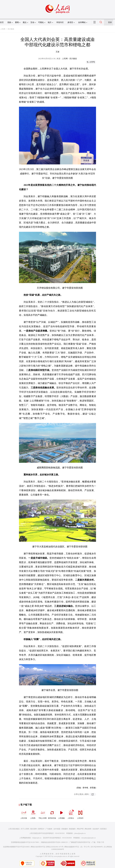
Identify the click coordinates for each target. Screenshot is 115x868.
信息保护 (96, 829)
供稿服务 (65, 829)
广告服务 (49, 829)
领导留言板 (52, 814)
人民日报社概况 (14, 829)
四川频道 (11, 29)
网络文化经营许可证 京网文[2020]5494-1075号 (47, 847)
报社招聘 (33, 829)
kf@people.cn (37, 838)
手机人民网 (43, 814)
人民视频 (61, 814)
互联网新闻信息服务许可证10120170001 (25, 842)
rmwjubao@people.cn (88, 838)
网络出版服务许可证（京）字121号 (77, 847)
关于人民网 (25, 829)
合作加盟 (57, 829)
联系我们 (104, 829)
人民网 (3, 29)
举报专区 (60, 22)
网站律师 (88, 829)
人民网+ (33, 814)
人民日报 (24, 814)
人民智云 (71, 814)
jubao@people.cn (80, 833)
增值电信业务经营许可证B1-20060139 (54, 842)
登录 (110, 22)
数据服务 (72, 829)
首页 (2, 22)
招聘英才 (41, 829)
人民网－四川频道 (69, 59)
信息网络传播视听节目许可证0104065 (16, 847)
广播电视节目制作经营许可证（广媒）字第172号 (87, 842)
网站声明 (80, 829)
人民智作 (80, 814)
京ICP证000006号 (97, 847)
